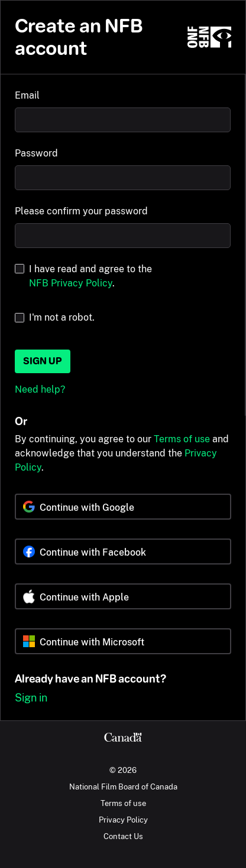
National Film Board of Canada (123, 787)
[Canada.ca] (123, 739)
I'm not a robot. (62, 317)
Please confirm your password (81, 211)
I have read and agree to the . (90, 276)
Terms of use (182, 439)
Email (27, 95)
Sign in (31, 698)
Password (36, 153)
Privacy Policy (123, 820)
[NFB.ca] (209, 37)
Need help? (40, 389)
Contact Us (123, 836)
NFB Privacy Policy (71, 283)
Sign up (43, 361)
